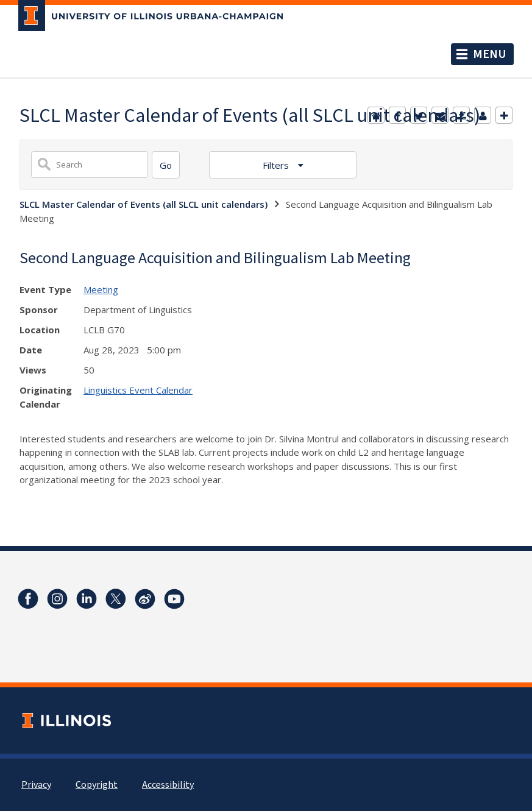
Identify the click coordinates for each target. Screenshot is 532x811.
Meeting (101, 289)
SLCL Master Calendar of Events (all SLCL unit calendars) (144, 204)
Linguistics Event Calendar (138, 390)
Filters (277, 165)
